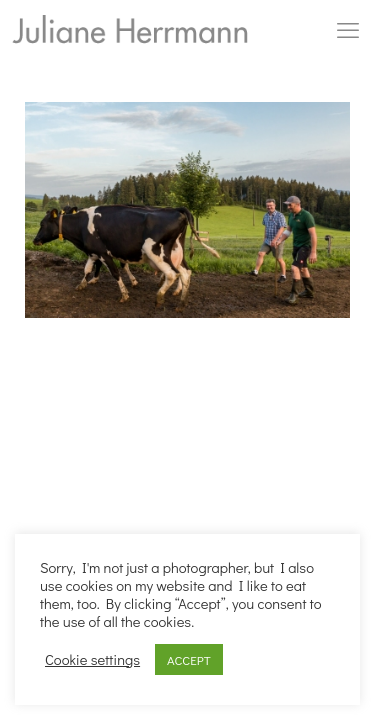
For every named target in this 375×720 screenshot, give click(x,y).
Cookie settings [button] (92, 660)
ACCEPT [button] (189, 659)
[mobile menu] (348, 30)
